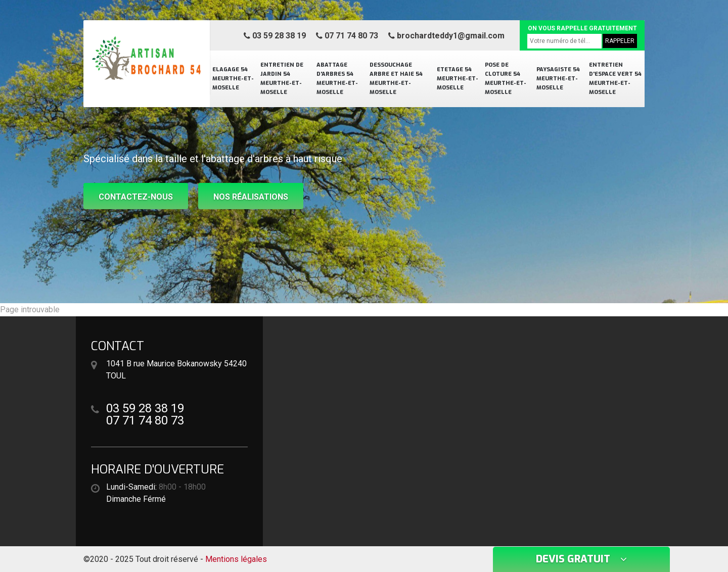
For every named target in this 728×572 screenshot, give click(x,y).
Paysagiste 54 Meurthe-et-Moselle (558, 79)
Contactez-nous (136, 197)
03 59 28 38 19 (275, 36)
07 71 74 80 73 (347, 36)
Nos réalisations (251, 197)
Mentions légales (236, 559)
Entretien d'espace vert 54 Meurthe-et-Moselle (615, 79)
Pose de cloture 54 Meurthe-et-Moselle (506, 79)
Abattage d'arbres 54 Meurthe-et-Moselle (337, 79)
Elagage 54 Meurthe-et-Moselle (233, 79)
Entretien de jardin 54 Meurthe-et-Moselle (282, 79)
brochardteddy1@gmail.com (446, 36)
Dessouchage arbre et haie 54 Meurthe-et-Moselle (396, 79)
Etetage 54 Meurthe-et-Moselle (458, 79)
